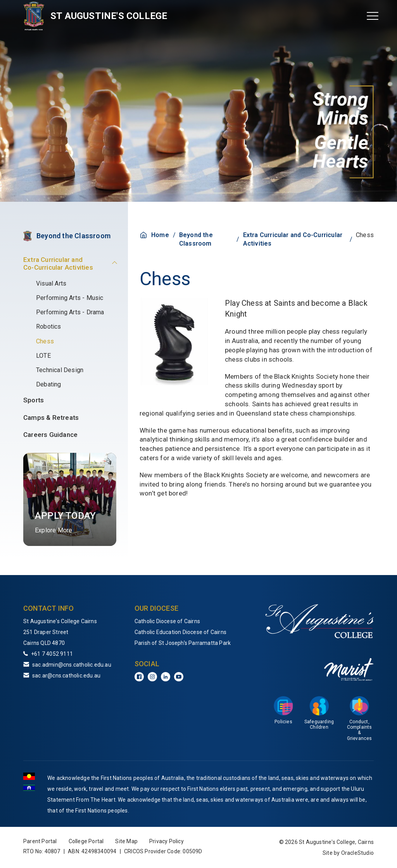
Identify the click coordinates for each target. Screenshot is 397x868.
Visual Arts (51, 283)
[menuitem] (70, 347)
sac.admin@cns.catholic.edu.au (72, 665)
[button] (106, 261)
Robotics (49, 327)
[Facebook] (139, 677)
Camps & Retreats (51, 418)
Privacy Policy (167, 841)
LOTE (43, 356)
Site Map (126, 841)
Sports (34, 400)
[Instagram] (152, 677)
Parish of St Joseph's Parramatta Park (183, 643)
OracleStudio (357, 853)
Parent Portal (40, 841)
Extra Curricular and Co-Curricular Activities (58, 263)
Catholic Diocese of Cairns (167, 621)
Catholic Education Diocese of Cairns (180, 632)
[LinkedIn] (166, 677)
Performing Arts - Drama (70, 312)
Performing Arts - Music (70, 298)
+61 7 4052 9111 (52, 654)
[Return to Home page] (34, 16)
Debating (49, 384)
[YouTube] (179, 677)
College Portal (86, 841)
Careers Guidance (50, 435)
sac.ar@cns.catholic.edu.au (66, 676)
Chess (45, 341)
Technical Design (60, 370)
